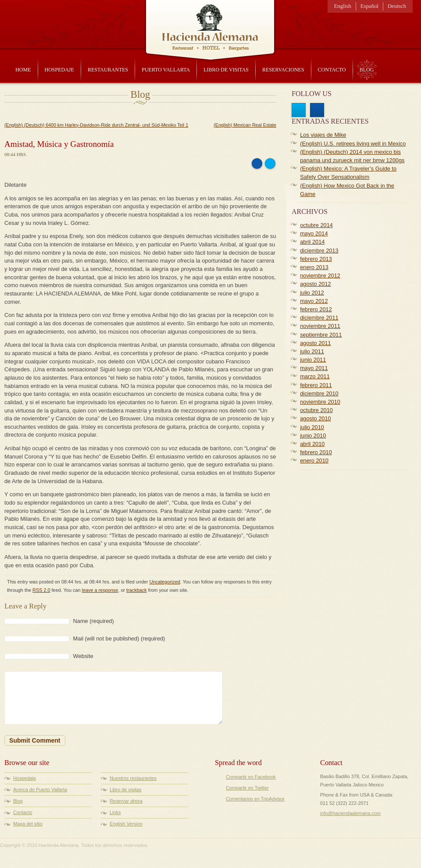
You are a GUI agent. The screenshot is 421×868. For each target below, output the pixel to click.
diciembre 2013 (319, 251)
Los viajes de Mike (323, 135)
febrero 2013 (316, 259)
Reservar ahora (126, 801)
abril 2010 (312, 444)
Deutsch (397, 6)
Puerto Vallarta (166, 70)
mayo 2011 (314, 368)
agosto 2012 (315, 284)
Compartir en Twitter (247, 788)
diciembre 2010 (319, 393)
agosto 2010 (315, 418)
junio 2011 (313, 360)
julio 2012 (312, 293)
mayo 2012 (314, 301)
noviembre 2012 (320, 276)
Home (23, 70)
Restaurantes (108, 70)
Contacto (332, 70)
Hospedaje (59, 70)
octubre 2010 (316, 410)
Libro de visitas (226, 70)
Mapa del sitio (28, 824)
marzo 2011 (315, 376)
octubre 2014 (316, 225)
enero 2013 (314, 267)
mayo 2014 (314, 233)
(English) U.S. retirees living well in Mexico (353, 144)
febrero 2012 (316, 309)
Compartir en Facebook (251, 777)
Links (115, 812)
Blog (367, 70)
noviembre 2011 (320, 326)
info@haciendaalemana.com (350, 813)
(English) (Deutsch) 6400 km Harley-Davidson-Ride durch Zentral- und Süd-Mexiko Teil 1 (96, 125)
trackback (137, 590)
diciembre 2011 (319, 318)
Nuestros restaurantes (133, 778)
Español (369, 6)
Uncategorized (165, 582)
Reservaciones (283, 70)
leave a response (100, 590)
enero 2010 (314, 461)
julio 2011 (312, 351)
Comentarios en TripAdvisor (255, 799)
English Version (126, 824)
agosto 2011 (315, 343)
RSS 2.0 (41, 590)
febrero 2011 (316, 385)
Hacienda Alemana (210, 24)
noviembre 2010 (320, 402)
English (343, 6)
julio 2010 (312, 427)
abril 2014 (312, 242)
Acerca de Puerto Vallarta (40, 790)
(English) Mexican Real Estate (245, 125)
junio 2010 (313, 436)
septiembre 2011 (321, 335)
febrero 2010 (316, 452)
